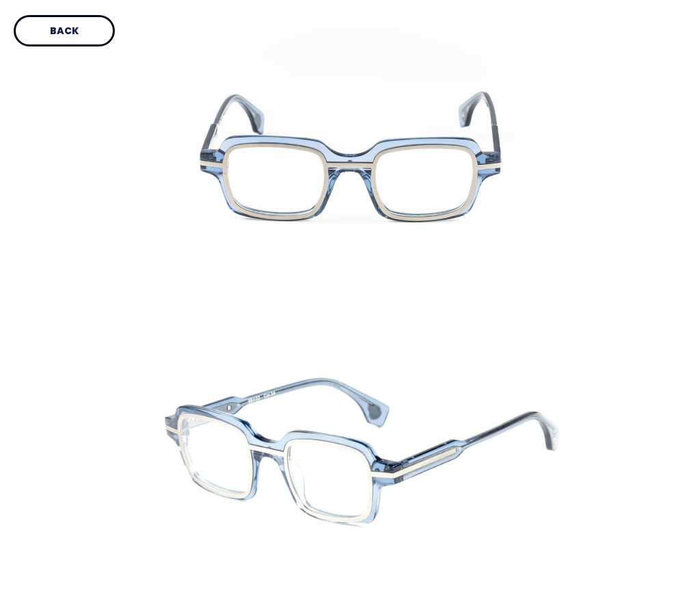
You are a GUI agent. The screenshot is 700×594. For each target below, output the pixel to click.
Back (64, 31)
